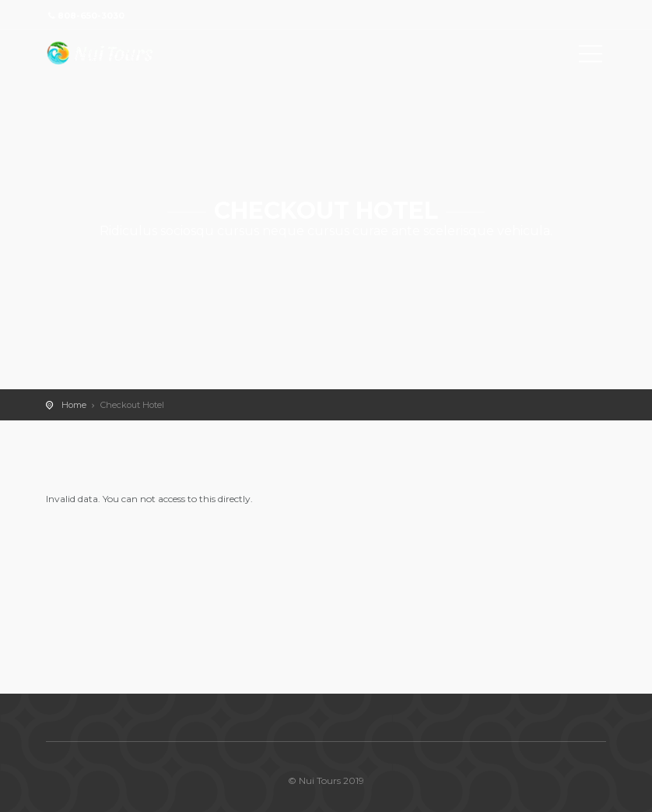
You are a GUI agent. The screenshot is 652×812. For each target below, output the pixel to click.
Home (74, 405)
